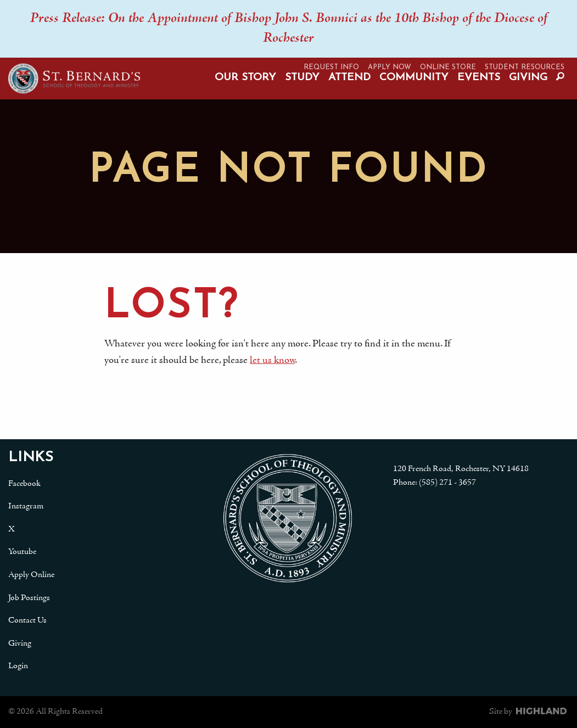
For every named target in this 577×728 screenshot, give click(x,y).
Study (302, 78)
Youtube (22, 552)
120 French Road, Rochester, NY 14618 (461, 469)
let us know (272, 360)
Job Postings (29, 598)
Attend (349, 78)
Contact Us (27, 620)
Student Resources (525, 67)
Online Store (448, 67)
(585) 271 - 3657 (447, 483)
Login (18, 666)
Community (414, 78)
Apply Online (31, 575)
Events (479, 78)
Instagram (26, 506)
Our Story (245, 78)
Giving (528, 78)
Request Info (331, 67)
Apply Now (390, 67)
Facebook (24, 484)
